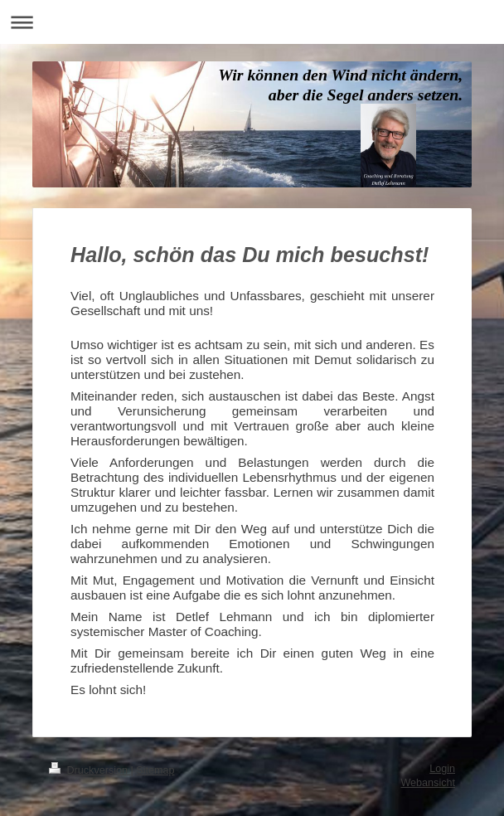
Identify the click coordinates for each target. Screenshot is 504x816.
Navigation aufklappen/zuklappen (252, 22)
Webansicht (428, 783)
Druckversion (90, 770)
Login (442, 769)
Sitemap (155, 770)
